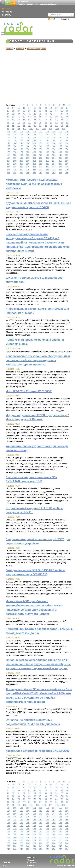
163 (47, 146)
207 (8, 161)
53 (29, 117)
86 (13, 126)
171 (34, 149)
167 (8, 149)
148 (15, 143)
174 (54, 149)
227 (8, 167)
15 (19, 108)
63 (19, 120)
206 (67, 158)
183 (47, 152)
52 (24, 117)
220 (28, 164)
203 (47, 158)
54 (35, 117)
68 (46, 120)
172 (41, 149)
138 (15, 140)
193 (47, 155)
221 (34, 164)
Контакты (7, 15)
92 (46, 126)
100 (24, 129)
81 (51, 123)
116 (67, 131)
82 (56, 123)
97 (8, 129)
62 (13, 120)
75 (19, 123)
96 (67, 126)
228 (15, 167)
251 (34, 173)
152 (41, 143)
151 (34, 143)
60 (67, 117)
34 (56, 111)
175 (60, 149)
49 (8, 117)
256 (67, 173)
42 (35, 114)
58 (56, 117)
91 (40, 126)
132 (41, 137)
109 (21, 131)
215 (60, 161)
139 (21, 140)
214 (54, 161)
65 (29, 120)
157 (8, 146)
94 (56, 126)
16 (24, 108)
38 (13, 114)
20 (46, 108)
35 (62, 111)
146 (67, 140)
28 (24, 111)
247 (8, 173)
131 (34, 137)
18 (35, 108)
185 (60, 152)
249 (21, 173)
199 (21, 158)
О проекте (7, 12)
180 (28, 152)
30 (35, 111)
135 (60, 137)
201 (34, 158)
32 (46, 111)
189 (21, 155)
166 (67, 146)
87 (19, 126)
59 (62, 117)
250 (28, 173)
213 (47, 161)
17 (29, 108)
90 (35, 126)
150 (28, 143)
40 (24, 114)
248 (15, 173)
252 (41, 173)
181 (34, 152)
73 (8, 123)
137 (8, 140)
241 (34, 170)
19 (40, 108)
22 (56, 108)
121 (34, 134)
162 (41, 146)
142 (41, 140)
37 (8, 114)
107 (8, 131)
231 (34, 167)
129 (21, 137)
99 (19, 129)
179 (21, 152)
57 (51, 117)
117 (8, 134)
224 (54, 164)
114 (54, 131)
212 (41, 161)
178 (15, 152)
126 (67, 134)
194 (54, 155)
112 (41, 131)
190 (28, 155)
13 (8, 108)
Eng (5, 865)
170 (28, 149)
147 (8, 143)
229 (21, 167)
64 (24, 120)
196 (67, 155)
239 (21, 170)
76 (24, 123)
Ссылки (31, 860)
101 (31, 129)
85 (8, 126)
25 (8, 111)
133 (47, 137)
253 (47, 173)
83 (62, 123)
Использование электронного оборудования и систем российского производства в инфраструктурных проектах (38, 360)
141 (34, 140)
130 (28, 137)
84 (67, 123)
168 (15, 149)
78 (35, 123)
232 (41, 167)
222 (41, 164)
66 (35, 120)
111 (34, 131)
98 (13, 129)
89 (29, 126)
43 (40, 114)
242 (41, 170)
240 (28, 170)
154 (54, 143)
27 (19, 111)
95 (62, 126)
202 (41, 158)
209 (21, 161)
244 (54, 170)
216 (67, 161)
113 (47, 131)
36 (67, 111)
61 (8, 120)
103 (44, 129)
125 (60, 134)
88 (24, 126)
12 (70, 105)
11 (64, 105)
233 (47, 167)
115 (60, 131)
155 (60, 143)
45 (51, 114)
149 (21, 143)
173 (47, 149)
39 (19, 114)
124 (54, 134)
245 (60, 170)
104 (51, 129)
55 (40, 117)
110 (28, 131)
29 (29, 111)
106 (63, 129)
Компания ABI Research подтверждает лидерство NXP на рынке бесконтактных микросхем (34, 184)
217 (8, 164)
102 (38, 129)
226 (67, 164)
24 (67, 108)
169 (21, 149)
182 (41, 152)
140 (28, 140)
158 (15, 146)
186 (67, 152)
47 (62, 114)
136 (67, 137)
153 (47, 143)
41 (29, 114)
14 (13, 108)
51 (19, 117)
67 (40, 120)
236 (67, 167)
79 (40, 123)
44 (46, 114)
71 (62, 120)
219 (21, 164)
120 (28, 134)
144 (54, 140)
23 (62, 108)
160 (28, 146)
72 (67, 120)
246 (67, 170)
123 (47, 134)
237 (8, 170)
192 (41, 155)
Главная (9, 49)
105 (57, 129)
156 (67, 143)
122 (41, 134)
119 (21, 134)
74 (13, 123)
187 (8, 155)
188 (15, 155)
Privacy (31, 865)
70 (56, 120)
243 (47, 170)
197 (8, 158)
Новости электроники (37, 49)
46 (56, 114)
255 (60, 173)
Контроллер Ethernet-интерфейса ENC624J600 (37, 751)
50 (13, 117)
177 (8, 152)
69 (51, 120)
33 (51, 111)
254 (54, 173)
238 (15, 170)
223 (47, 164)
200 (28, 158)
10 (59, 105)
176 (67, 149)
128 (15, 137)
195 (60, 155)
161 (34, 146)
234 (54, 167)
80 (46, 123)
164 (54, 146)
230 (28, 167)
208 (15, 161)
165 (60, 146)
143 (47, 140)
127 (8, 137)
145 (60, 140)
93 (51, 126)
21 (51, 108)
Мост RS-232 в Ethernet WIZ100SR (29, 391)
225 (60, 164)
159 (21, 146)
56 (46, 117)
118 (15, 134)
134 (54, 137)
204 (54, 158)
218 (15, 164)
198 (15, 158)
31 (40, 111)
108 (15, 131)
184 (54, 152)
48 (67, 114)
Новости (6, 8)
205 (60, 158)
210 (28, 161)
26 (13, 111)
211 (34, 161)
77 (29, 123)
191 (34, 155)
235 (60, 167)
